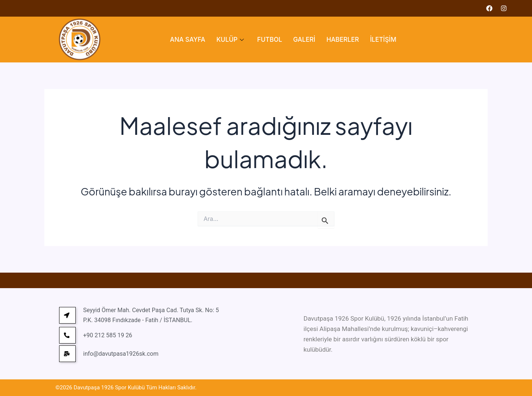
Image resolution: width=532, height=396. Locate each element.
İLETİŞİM (383, 40)
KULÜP (230, 40)
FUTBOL (270, 40)
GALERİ (304, 40)
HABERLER (342, 40)
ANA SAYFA (188, 40)
